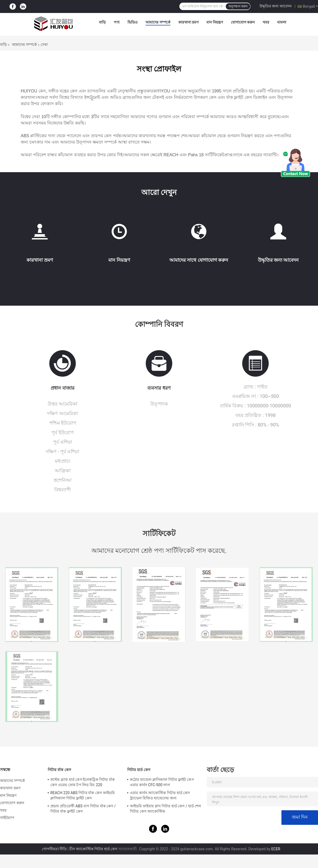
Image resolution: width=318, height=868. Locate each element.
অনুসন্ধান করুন (238, 6)
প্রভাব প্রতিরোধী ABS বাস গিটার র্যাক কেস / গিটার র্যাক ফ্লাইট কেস (83, 809)
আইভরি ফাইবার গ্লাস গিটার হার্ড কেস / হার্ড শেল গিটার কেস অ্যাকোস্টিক (165, 809)
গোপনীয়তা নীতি (54, 849)
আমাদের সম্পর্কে (158, 22)
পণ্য (117, 22)
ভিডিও (132, 22)
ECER (276, 849)
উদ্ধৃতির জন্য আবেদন (275, 6)
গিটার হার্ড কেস (139, 770)
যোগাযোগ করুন (243, 22)
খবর (266, 22)
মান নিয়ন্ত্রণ (215, 22)
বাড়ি (102, 22)
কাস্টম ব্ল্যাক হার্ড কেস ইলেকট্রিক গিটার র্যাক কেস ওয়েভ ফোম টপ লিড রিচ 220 (83, 782)
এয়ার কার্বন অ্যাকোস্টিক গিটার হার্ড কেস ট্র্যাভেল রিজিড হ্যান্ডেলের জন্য (160, 795)
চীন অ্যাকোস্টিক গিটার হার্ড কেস (93, 849)
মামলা (282, 22)
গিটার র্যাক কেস (59, 770)
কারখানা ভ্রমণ (188, 22)
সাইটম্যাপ (7, 818)
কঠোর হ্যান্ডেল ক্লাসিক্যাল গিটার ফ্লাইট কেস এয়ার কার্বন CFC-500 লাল (162, 782)
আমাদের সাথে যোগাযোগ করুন (199, 260)
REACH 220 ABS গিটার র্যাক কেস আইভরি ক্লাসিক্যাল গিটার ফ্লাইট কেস (83, 795)
